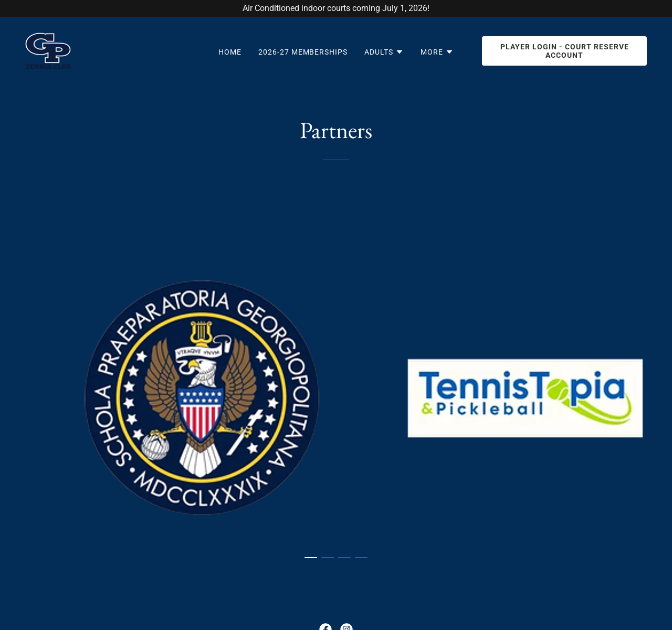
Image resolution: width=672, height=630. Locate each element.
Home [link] (230, 52)
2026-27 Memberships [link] (303, 52)
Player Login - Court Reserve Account (565, 51)
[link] (48, 50)
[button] (384, 52)
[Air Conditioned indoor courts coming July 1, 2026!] (336, 8)
